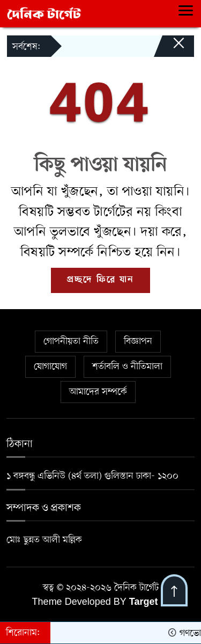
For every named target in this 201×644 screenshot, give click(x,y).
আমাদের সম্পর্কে (98, 392)
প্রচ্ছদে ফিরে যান (100, 280)
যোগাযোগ (50, 367)
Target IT (149, 603)
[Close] (169, 48)
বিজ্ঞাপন (138, 341)
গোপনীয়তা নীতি (71, 341)
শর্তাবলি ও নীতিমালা (127, 367)
